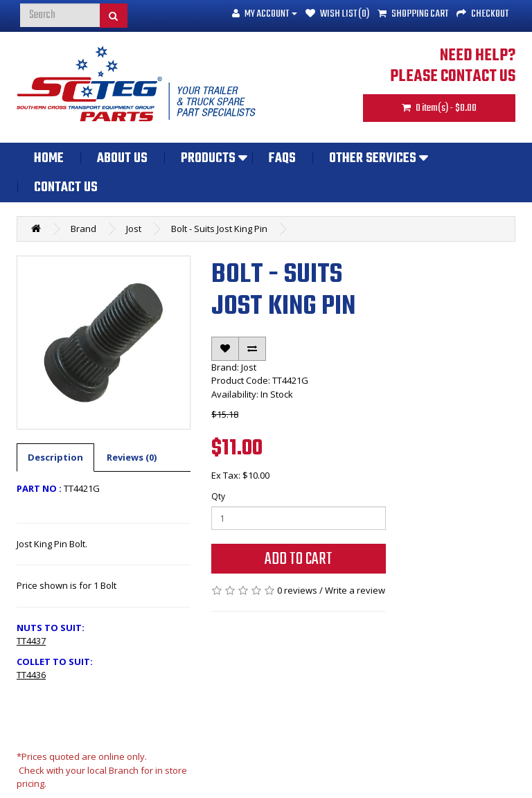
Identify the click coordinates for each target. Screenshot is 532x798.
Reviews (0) (132, 457)
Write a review (355, 590)
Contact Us (66, 188)
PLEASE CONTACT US (453, 77)
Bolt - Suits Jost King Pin (219, 229)
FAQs (282, 159)
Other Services (373, 159)
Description (55, 457)
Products (208, 159)
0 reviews (297, 590)
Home (49, 159)
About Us (122, 159)
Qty (218, 496)
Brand (83, 229)
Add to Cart (299, 559)
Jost (134, 229)
